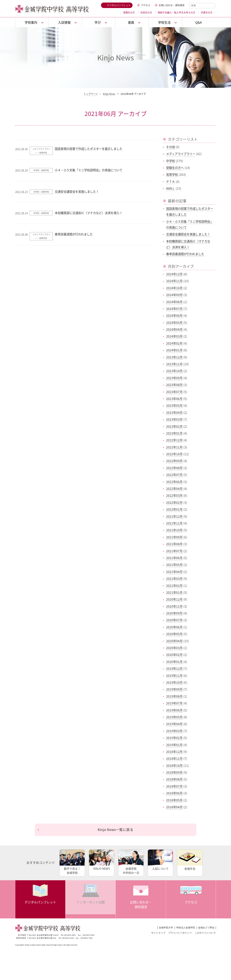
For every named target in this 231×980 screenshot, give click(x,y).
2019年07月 (175, 703)
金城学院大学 (166, 929)
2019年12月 (175, 668)
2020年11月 (175, 606)
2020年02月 (175, 655)
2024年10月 (175, 288)
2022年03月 (175, 495)
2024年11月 (175, 281)
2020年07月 (175, 620)
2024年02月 (175, 343)
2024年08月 (175, 302)
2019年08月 (175, 696)
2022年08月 (175, 468)
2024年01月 (175, 350)
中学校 (171, 161)
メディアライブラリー (182, 154)
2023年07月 (175, 392)
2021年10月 (175, 530)
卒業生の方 (207, 13)
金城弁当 (190, 861)
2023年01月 (175, 433)
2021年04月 (175, 572)
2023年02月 (175, 426)
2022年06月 (175, 482)
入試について (160, 861)
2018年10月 (175, 765)
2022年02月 (175, 502)
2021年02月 (175, 586)
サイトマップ (158, 934)
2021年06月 (175, 558)
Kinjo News (109, 94)
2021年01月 (175, 592)
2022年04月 (175, 489)
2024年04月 (175, 329)
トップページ (91, 94)
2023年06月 (175, 399)
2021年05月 (175, 565)
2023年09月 (175, 378)
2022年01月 (175, 509)
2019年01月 (175, 745)
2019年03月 (175, 731)
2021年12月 (175, 516)
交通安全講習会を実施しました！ (190, 234)
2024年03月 (175, 336)
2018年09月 (175, 772)
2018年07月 (175, 786)
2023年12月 (175, 357)
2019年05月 (175, 717)
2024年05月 (175, 322)
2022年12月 (175, 440)
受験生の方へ (176, 168)
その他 (171, 147)
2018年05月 (175, 800)
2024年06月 (175, 315)
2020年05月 (175, 634)
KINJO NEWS (102, 861)
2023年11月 (175, 364)
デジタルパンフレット (119, 5)
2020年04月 (175, 641)
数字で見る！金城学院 (72, 863)
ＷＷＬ (171, 188)
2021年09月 (175, 537)
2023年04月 (175, 412)
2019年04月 (175, 724)
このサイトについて (205, 934)
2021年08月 (175, 544)
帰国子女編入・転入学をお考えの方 (176, 13)
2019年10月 (175, 682)
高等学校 (172, 174)
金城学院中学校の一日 (131, 863)
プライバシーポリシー (180, 934)
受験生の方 (129, 13)
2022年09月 (175, 461)
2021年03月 (175, 578)
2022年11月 (175, 447)
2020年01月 (175, 662)
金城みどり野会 (206, 929)
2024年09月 (175, 295)
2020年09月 (175, 613)
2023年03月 (175, 419)
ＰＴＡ (171, 181)
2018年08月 (175, 779)
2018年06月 (175, 793)
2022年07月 (175, 475)
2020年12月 (175, 599)
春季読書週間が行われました (186, 254)
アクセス (146, 5)
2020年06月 (175, 627)
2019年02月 (175, 738)
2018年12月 (175, 752)
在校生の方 (146, 13)
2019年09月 (175, 689)
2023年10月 (175, 371)
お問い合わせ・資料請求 (172, 5)
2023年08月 (175, 385)
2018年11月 (175, 758)
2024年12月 (175, 274)
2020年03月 (175, 648)
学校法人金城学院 (186, 929)
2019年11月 (175, 675)
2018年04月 (175, 807)
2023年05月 (175, 405)
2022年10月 (175, 454)
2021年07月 (175, 551)
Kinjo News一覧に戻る (116, 830)
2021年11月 (175, 523)
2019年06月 (175, 710)
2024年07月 (175, 309)
